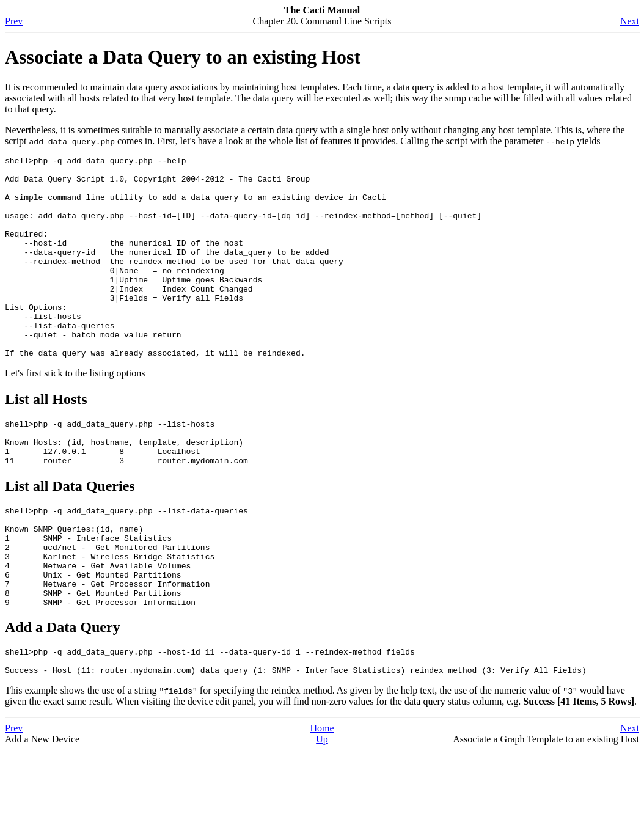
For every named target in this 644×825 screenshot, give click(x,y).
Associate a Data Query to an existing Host (183, 57)
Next (630, 21)
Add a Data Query (63, 697)
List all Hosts (46, 439)
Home (322, 803)
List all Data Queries (70, 535)
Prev (14, 21)
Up (322, 814)
